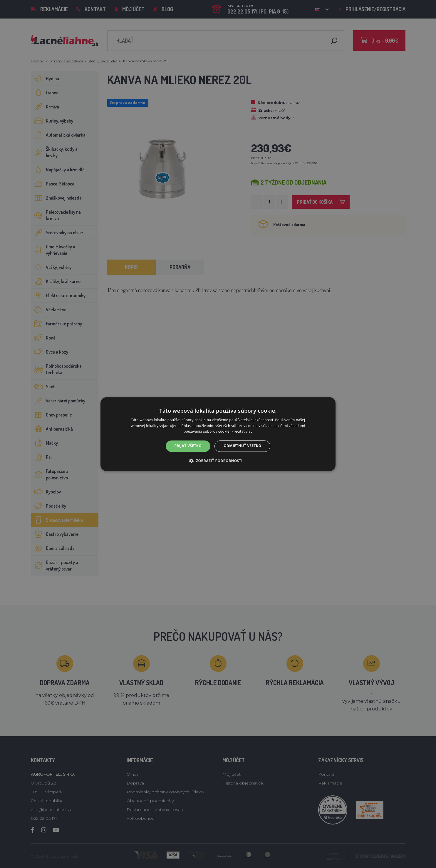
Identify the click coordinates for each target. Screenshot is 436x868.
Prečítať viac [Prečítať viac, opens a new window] (242, 432)
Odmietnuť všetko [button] (242, 446)
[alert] (218, 434)
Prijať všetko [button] (188, 446)
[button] (218, 461)
